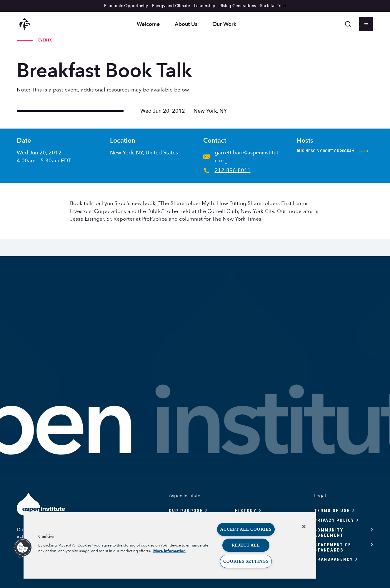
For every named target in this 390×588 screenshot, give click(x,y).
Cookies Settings (246, 561)
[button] (23, 547)
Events (45, 40)
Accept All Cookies (246, 529)
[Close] (304, 527)
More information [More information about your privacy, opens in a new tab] (169, 551)
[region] (170, 545)
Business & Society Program (333, 151)
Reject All (246, 545)
